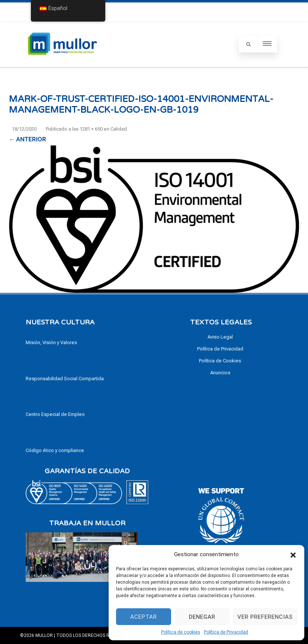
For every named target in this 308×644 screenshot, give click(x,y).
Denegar (202, 617)
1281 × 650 (91, 129)
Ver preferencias (265, 617)
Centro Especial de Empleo (55, 414)
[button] (293, 554)
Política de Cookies (220, 361)
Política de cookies (181, 632)
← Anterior (28, 139)
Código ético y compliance (55, 450)
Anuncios (220, 373)
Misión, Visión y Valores (51, 342)
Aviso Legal (220, 337)
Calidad (119, 129)
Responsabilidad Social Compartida (65, 379)
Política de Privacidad (226, 632)
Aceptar (144, 617)
